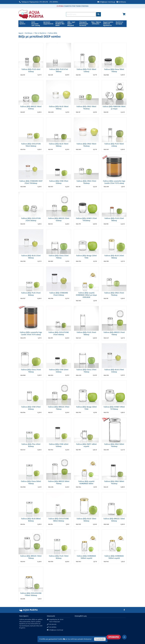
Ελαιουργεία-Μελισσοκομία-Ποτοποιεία (84, 24)
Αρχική (21, 33)
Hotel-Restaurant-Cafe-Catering (36, 24)
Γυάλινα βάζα (53, 33)
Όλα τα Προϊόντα (22, 23)
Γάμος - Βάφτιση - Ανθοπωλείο (96, 23)
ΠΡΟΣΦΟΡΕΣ (114, 637)
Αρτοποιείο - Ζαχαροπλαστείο (48, 23)
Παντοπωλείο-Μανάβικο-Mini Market (60, 24)
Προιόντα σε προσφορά (119, 23)
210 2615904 (54, 2)
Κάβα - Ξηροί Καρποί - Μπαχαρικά (71, 24)
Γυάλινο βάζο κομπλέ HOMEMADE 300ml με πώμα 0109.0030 (86, 295)
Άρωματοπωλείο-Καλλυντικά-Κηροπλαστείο (108, 24)
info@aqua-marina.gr (56, 630)
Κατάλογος (29, 33)
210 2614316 (34, 2)
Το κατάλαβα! (100, 639)
